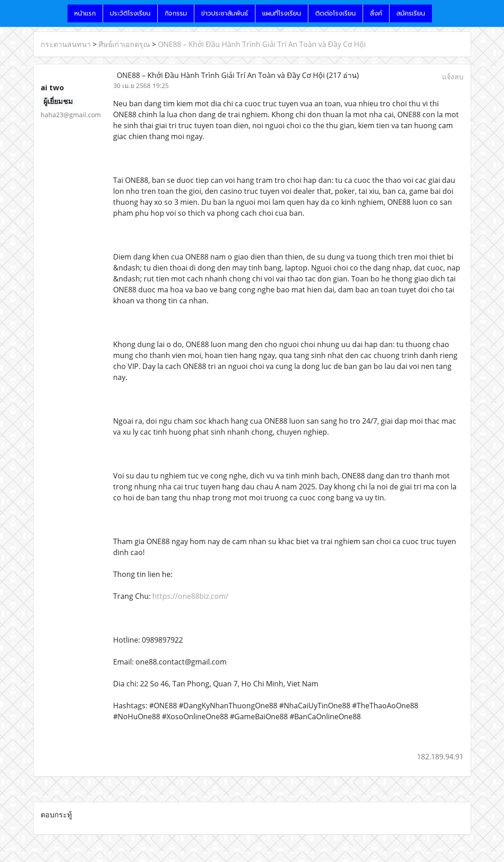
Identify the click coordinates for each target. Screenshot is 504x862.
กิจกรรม (176, 13)
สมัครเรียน (411, 13)
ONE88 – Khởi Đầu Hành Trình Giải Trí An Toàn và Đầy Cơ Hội (262, 44)
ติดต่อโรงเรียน (335, 13)
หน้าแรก (85, 13)
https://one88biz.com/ (190, 596)
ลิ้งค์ (376, 13)
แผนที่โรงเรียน (282, 13)
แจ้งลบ (453, 77)
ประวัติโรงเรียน (130, 13)
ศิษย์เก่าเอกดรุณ (124, 44)
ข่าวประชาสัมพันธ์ (225, 13)
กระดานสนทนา (66, 44)
